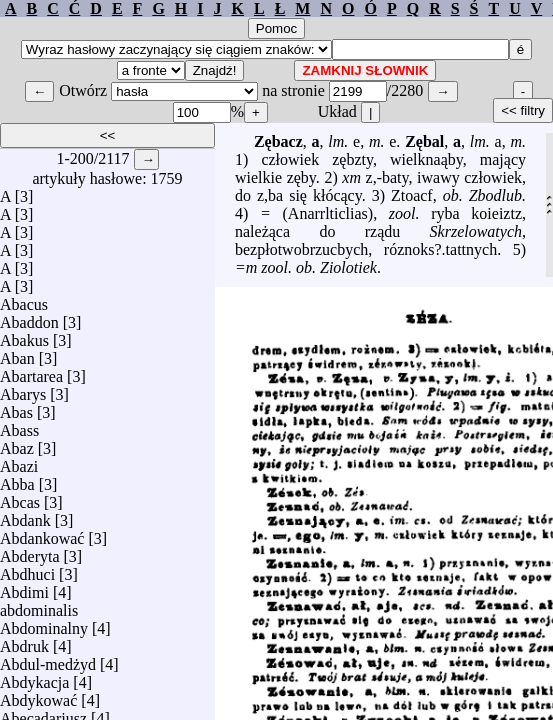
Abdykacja (34, 677)
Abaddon (29, 317)
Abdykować (38, 695)
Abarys (23, 389)
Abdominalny (44, 623)
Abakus (24, 335)
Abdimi (24, 587)
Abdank (25, 515)
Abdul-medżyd (48, 659)
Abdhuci (27, 569)
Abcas (20, 497)
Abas (16, 407)
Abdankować (42, 533)
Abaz (17, 443)
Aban (17, 353)
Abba (17, 479)
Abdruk (24, 641)
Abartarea (31, 371)
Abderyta (30, 551)
